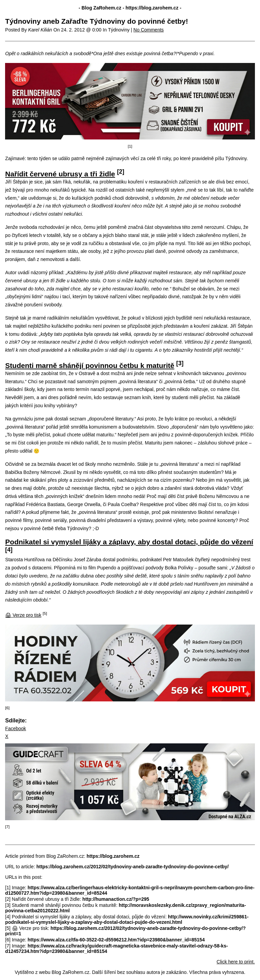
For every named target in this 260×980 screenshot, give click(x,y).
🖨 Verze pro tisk (23, 615)
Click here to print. (236, 962)
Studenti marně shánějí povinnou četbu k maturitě (90, 365)
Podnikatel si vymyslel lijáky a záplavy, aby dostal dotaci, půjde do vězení (129, 542)
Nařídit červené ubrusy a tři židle (60, 174)
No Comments (148, 30)
